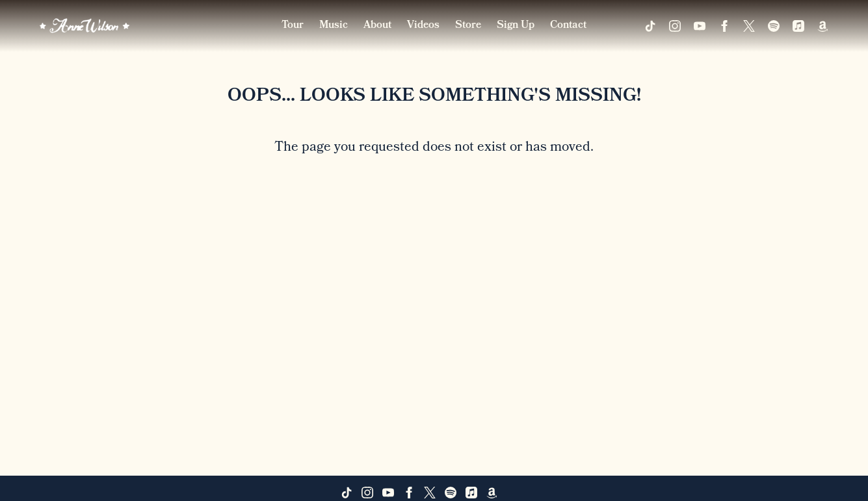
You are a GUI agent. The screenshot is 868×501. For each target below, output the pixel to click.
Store (468, 26)
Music (334, 26)
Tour (293, 26)
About (377, 26)
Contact (568, 26)
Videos (423, 26)
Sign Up (516, 26)
